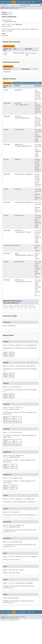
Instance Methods (20, 83)
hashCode (31, 306)
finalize (17, 306)
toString (20, 307)
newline (17, 189)
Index (29, 2)
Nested (8, 7)
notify (5, 307)
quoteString (19, 262)
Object (10, 26)
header (17, 159)
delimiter (18, 90)
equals (11, 306)
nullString (18, 215)
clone (5, 306)
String (6, 90)
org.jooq (9, 12)
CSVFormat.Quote (19, 53)
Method (23, 7)
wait (26, 307)
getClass (24, 306)
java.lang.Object (7, 20)
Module (3, 2)
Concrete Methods (34, 83)
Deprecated (23, 2)
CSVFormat (7, 72)
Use (18, 2)
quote (17, 245)
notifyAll (12, 307)
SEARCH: (22, 5)
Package (8, 2)
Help (33, 2)
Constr (17, 7)
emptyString (19, 130)
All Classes (4, 5)
